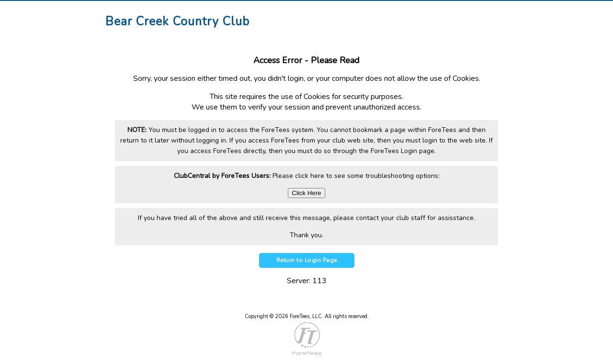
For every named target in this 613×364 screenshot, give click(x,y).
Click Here (306, 193)
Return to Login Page (307, 260)
